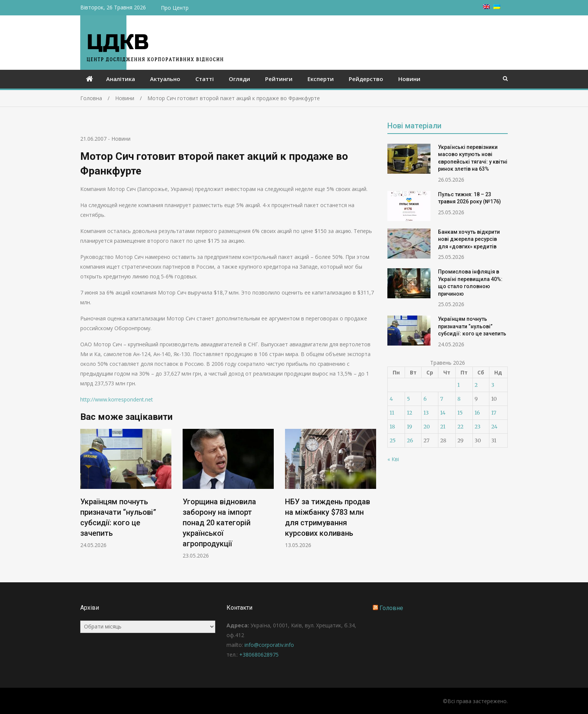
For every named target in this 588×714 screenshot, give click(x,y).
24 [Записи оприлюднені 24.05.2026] (494, 427)
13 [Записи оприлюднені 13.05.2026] (426, 413)
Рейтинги (279, 79)
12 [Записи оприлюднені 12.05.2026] (409, 413)
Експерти (321, 79)
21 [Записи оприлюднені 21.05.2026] (443, 427)
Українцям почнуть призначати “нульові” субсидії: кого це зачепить (472, 326)
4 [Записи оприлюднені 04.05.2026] (391, 399)
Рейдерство (366, 79)
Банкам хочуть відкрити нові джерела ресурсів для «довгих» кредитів (469, 239)
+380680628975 (259, 655)
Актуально (165, 79)
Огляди (239, 79)
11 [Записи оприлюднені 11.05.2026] (392, 413)
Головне (391, 608)
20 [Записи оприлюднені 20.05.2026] (427, 427)
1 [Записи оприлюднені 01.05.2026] (459, 385)
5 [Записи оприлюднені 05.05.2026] (408, 399)
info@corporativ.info (269, 645)
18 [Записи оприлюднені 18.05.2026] (392, 427)
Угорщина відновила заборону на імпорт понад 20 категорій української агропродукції (219, 523)
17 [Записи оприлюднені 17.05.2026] (494, 413)
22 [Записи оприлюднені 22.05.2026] (460, 427)
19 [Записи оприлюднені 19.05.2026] (409, 427)
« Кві (393, 459)
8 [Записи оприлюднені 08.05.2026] (459, 399)
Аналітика (121, 79)
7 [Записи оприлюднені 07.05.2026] (442, 399)
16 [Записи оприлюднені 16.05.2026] (477, 413)
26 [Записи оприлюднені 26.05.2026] (410, 440)
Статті (205, 79)
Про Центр (175, 8)
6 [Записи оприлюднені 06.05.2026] (425, 399)
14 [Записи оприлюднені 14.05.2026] (443, 413)
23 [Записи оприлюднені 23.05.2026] (478, 427)
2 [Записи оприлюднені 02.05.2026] (476, 385)
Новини (409, 79)
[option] (126, 489)
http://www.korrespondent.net (117, 399)
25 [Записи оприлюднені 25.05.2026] (393, 440)
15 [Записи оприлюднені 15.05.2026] (460, 413)
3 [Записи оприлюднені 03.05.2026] (493, 385)
